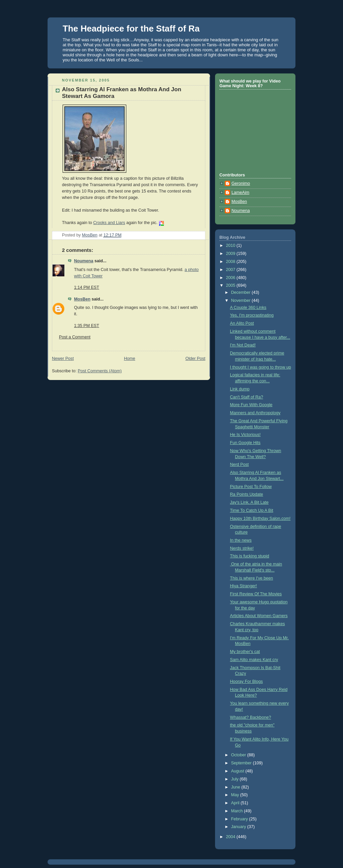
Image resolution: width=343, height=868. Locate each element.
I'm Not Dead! (243, 345)
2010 (231, 246)
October (239, 755)
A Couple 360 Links (248, 308)
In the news (241, 540)
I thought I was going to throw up (261, 367)
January (239, 827)
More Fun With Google (251, 405)
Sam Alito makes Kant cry (254, 660)
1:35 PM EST (87, 326)
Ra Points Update (247, 494)
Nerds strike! (242, 548)
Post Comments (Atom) (100, 371)
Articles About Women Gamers (259, 616)
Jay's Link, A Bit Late (249, 502)
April (236, 803)
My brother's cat (245, 652)
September (242, 763)
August (238, 771)
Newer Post (63, 359)
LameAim (240, 193)
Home (130, 359)
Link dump (240, 389)
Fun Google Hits (245, 443)
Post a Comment (75, 337)
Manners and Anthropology (255, 413)
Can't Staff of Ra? (247, 397)
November (242, 301)
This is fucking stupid (250, 556)
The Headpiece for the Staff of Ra (131, 29)
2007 (231, 270)
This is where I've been (252, 578)
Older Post (195, 359)
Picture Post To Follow (251, 487)
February (240, 819)
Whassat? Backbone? (251, 717)
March (238, 811)
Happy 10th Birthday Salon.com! (260, 519)
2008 (231, 262)
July (235, 779)
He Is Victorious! (246, 435)
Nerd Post (239, 465)
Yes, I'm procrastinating (252, 315)
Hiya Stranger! (244, 586)
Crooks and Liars (109, 223)
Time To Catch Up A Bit (252, 510)
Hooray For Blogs (247, 682)
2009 (231, 254)
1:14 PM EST (87, 287)
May (236, 795)
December (242, 292)
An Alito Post (242, 323)
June (236, 787)
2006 (231, 278)
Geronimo (241, 183)
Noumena (84, 261)
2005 (231, 285)
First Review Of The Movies (256, 594)
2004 (231, 837)
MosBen (82, 299)
